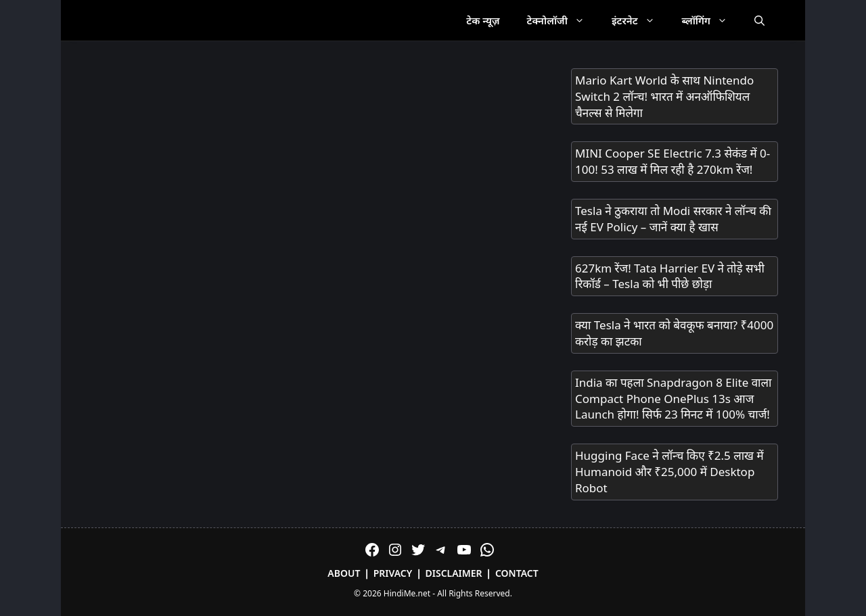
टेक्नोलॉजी (563, 20)
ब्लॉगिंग (711, 20)
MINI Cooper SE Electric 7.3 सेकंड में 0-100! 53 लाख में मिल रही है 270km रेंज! (673, 161)
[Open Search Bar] (759, 20)
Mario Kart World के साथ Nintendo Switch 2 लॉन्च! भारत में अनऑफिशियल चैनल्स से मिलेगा (664, 96)
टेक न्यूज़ (483, 20)
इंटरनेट (640, 20)
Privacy (393, 573)
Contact (517, 573)
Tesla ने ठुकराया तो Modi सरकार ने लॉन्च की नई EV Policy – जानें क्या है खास (673, 219)
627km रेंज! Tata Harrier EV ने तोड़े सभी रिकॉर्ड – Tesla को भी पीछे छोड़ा (670, 276)
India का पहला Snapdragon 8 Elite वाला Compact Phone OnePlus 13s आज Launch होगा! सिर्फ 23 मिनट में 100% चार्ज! (673, 399)
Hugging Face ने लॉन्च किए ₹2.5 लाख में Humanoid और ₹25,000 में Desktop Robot (669, 472)
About (344, 573)
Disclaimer (454, 573)
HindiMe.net (407, 593)
